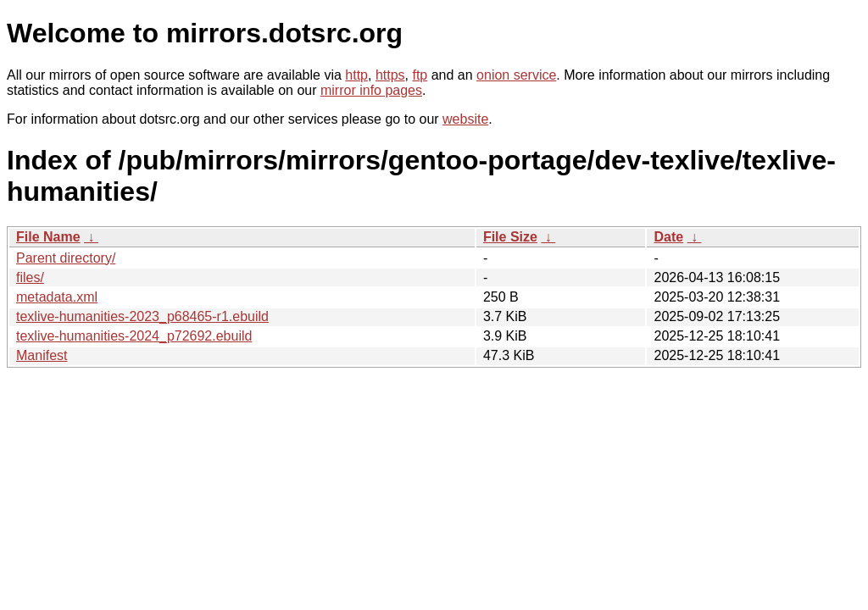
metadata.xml (57, 297)
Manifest (42, 355)
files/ (30, 277)
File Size (510, 237)
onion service (516, 75)
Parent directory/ (66, 258)
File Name (48, 237)
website (465, 119)
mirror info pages (371, 90)
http (356, 75)
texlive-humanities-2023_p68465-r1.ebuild (142, 316)
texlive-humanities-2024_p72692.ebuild (134, 336)
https (390, 75)
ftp (420, 75)
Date (668, 237)
